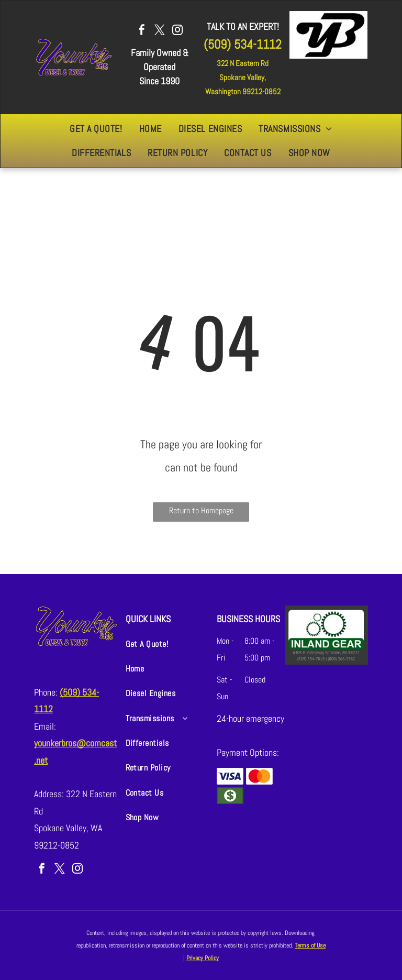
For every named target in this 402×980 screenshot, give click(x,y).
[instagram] (177, 31)
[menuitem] (96, 129)
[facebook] (142, 31)
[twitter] (160, 31)
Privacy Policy (203, 958)
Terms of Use (310, 945)
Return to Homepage (201, 510)
